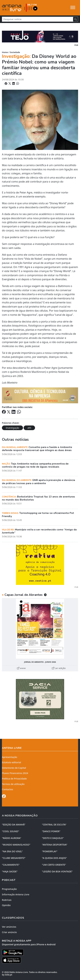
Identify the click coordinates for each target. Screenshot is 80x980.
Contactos (7, 789)
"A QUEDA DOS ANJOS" (54, 858)
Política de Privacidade (14, 779)
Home (5, 52)
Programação (9, 889)
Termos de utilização (13, 784)
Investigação (12, 428)
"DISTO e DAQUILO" (53, 838)
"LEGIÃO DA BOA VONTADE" (57, 871)
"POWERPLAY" (50, 851)
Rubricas (7, 900)
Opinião (6, 905)
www (21, 668)
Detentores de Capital (14, 768)
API (29, 428)
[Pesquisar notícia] (38, 19)
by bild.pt (7, 975)
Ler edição (59, 668)
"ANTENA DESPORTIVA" (55, 845)
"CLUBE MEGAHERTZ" (14, 858)
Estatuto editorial (11, 762)
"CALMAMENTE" (11, 865)
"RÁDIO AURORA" (11, 838)
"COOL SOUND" (11, 831)
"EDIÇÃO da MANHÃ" (14, 825)
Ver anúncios (9, 927)
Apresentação (10, 757)
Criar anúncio (9, 932)
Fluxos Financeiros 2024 (15, 773)
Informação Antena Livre (16, 894)
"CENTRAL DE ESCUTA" (54, 825)
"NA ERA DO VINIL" (12, 851)
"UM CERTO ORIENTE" (54, 865)
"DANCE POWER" (51, 831)
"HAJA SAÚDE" (10, 871)
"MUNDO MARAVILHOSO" (16, 845)
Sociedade (15, 52)
